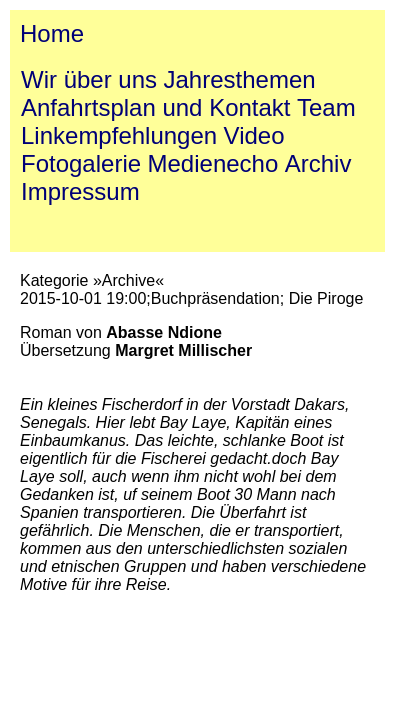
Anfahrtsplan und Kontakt (156, 107)
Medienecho (213, 163)
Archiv (318, 163)
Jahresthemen (240, 79)
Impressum (80, 191)
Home (52, 33)
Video (254, 135)
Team (326, 107)
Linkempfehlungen (119, 135)
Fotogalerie (81, 163)
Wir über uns (89, 79)
